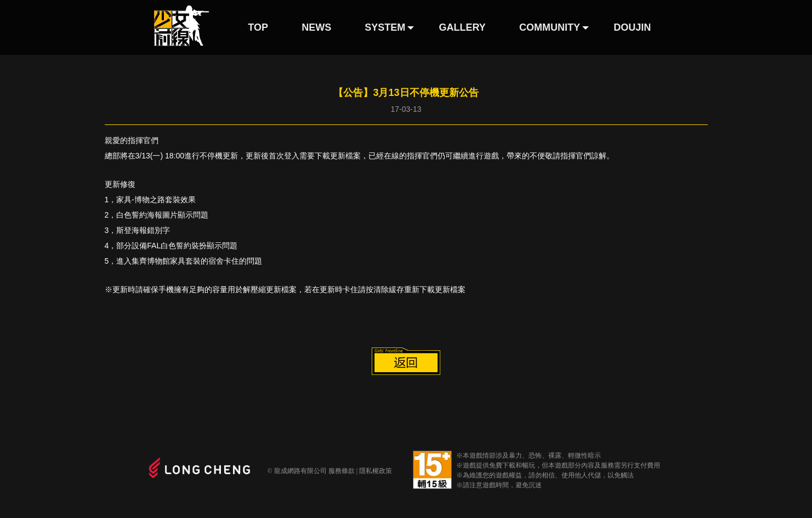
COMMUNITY (550, 27)
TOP (258, 27)
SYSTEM (385, 27)
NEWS (316, 27)
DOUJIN (632, 27)
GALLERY (462, 27)
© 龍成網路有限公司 (297, 471)
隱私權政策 (376, 471)
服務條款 (342, 471)
